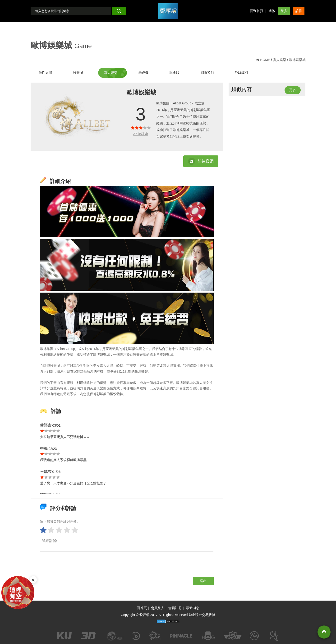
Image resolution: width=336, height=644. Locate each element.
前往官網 (201, 161)
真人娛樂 (111, 73)
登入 (284, 11)
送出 (203, 581)
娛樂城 (78, 73)
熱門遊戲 (46, 73)
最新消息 (193, 608)
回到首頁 (257, 11)
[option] (79, 117)
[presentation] (76, 568)
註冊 (299, 11)
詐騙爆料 (242, 73)
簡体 (272, 11)
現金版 (175, 73)
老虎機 (143, 73)
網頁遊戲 (207, 73)
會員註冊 (175, 608)
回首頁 (142, 608)
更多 (293, 90)
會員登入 (158, 608)
